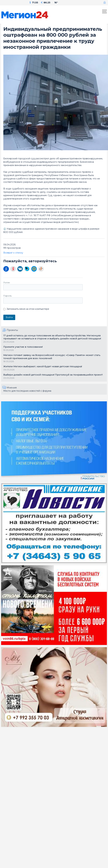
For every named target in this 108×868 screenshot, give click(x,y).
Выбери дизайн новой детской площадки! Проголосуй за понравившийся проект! (53, 375)
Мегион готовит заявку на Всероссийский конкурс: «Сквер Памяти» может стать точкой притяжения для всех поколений (52, 357)
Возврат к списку (13, 253)
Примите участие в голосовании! (23, 347)
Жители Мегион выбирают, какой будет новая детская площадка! (43, 366)
